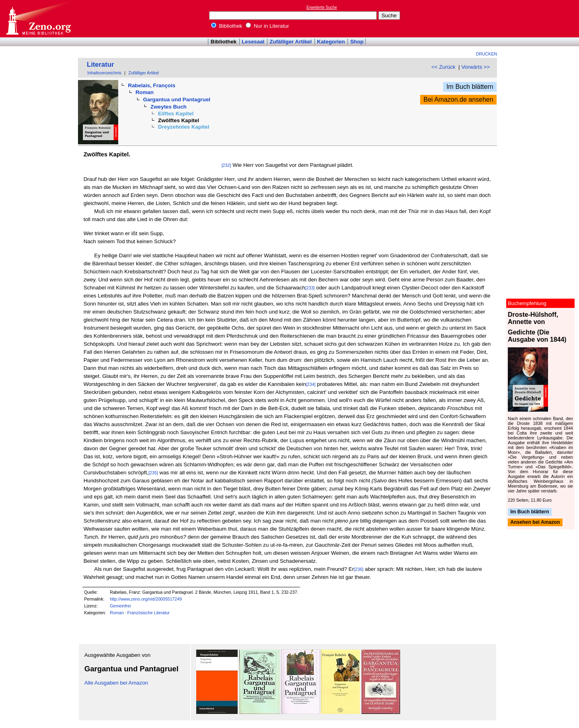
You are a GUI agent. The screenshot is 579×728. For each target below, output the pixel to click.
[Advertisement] (542, 18)
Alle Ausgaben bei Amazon (116, 683)
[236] (359, 569)
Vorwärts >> (475, 67)
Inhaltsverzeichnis (104, 73)
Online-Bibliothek (38, 19)
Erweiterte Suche (322, 7)
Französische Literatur (148, 613)
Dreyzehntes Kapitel (184, 127)
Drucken (487, 54)
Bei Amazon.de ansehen (458, 99)
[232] (226, 165)
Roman (145, 92)
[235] (153, 473)
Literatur (101, 65)
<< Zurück (443, 67)
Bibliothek (227, 26)
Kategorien (331, 42)
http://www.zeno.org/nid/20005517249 (146, 599)
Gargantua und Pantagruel (177, 99)
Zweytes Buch (168, 107)
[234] (311, 384)
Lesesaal (253, 42)
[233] (310, 288)
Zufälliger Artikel (291, 42)
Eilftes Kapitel (176, 114)
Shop (357, 42)
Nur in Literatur (267, 26)
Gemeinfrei (120, 606)
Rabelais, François (152, 85)
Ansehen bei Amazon (535, 523)
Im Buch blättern (470, 87)
